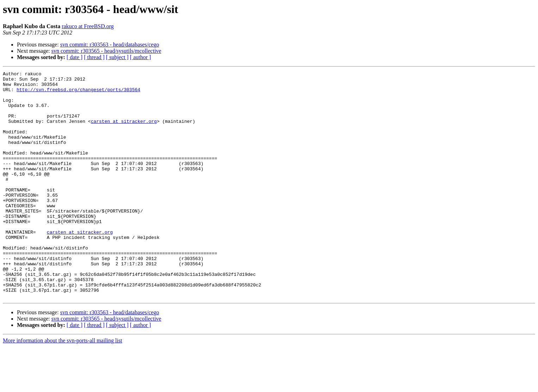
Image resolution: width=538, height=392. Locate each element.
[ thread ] (94, 57)
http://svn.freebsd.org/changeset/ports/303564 (78, 94)
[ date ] (75, 57)
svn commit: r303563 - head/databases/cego (110, 45)
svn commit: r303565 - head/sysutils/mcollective (106, 51)
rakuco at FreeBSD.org (88, 26)
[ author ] (141, 57)
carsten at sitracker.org (124, 132)
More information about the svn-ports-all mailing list (63, 386)
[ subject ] (117, 57)
